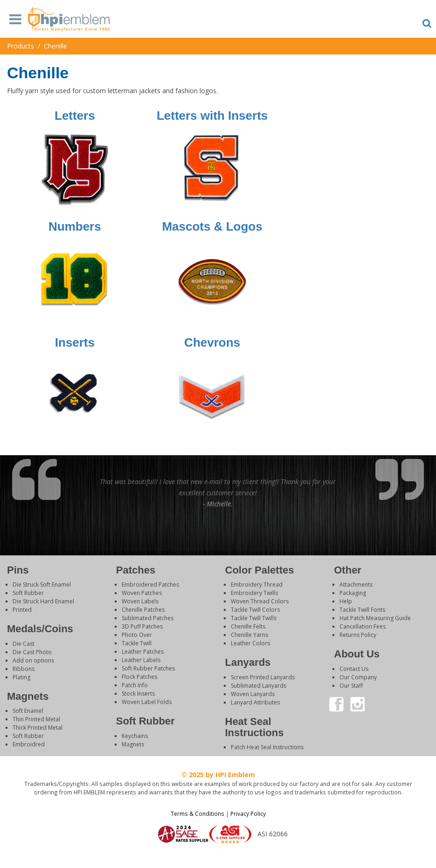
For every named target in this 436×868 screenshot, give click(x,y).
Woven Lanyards (253, 694)
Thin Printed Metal (36, 719)
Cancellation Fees (363, 626)
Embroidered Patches (150, 584)
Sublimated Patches (148, 618)
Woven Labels (140, 601)
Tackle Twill (137, 643)
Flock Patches (139, 677)
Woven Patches (142, 593)
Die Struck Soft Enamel (42, 584)
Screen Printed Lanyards (263, 677)
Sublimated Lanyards (259, 686)
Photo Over (137, 635)
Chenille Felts (248, 626)
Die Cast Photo (32, 652)
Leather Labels (141, 660)
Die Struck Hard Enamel (43, 601)
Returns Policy (358, 635)
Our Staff (351, 686)
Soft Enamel (28, 711)
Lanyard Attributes (255, 702)
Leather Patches (143, 652)
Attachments (356, 584)
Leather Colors (250, 643)
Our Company (358, 677)
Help (346, 601)
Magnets (133, 744)
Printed (22, 610)
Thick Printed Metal (38, 728)
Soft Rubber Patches (148, 668)
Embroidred (29, 744)
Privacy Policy (248, 813)
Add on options (33, 660)
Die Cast (24, 644)
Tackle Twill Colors (255, 610)
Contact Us (354, 669)
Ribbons (24, 669)
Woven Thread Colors (260, 601)
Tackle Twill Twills (254, 618)
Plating (21, 677)
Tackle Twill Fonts (362, 610)
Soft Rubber (28, 593)
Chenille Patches (143, 610)
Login (218, 856)
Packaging (353, 593)
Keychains (135, 736)
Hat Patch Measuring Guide (375, 618)
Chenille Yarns (249, 635)
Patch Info (135, 685)
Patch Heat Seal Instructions (267, 747)
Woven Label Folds (147, 702)
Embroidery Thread (257, 584)
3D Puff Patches (142, 626)
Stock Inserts (138, 694)
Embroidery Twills (254, 593)
